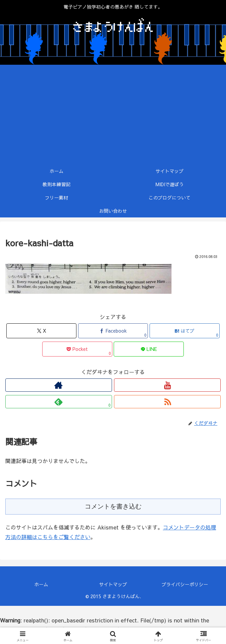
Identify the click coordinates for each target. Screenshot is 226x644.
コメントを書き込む (113, 506)
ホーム (41, 584)
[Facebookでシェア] (113, 331)
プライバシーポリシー (185, 584)
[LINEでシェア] (149, 349)
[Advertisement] (113, 115)
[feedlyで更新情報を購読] (59, 402)
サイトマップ (113, 584)
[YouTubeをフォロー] (167, 385)
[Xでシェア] (41, 331)
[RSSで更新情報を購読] (167, 402)
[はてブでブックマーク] (185, 331)
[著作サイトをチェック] (59, 385)
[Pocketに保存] (77, 349)
